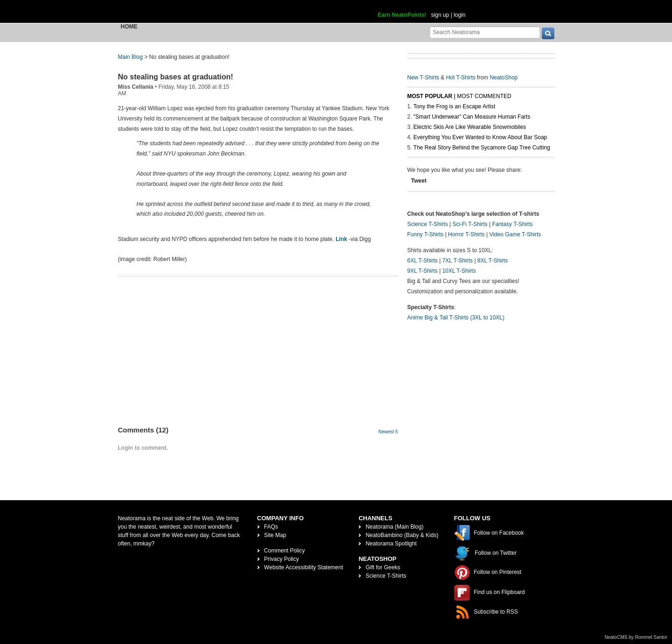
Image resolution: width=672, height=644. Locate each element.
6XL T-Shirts (423, 261)
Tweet (419, 181)
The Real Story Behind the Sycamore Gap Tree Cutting (482, 148)
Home (129, 27)
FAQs (271, 527)
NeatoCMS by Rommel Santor (636, 637)
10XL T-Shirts (459, 271)
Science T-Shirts (428, 224)
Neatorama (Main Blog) (394, 527)
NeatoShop (504, 78)
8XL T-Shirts (493, 261)
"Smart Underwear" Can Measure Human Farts (472, 117)
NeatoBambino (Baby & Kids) (402, 535)
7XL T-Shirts (458, 261)
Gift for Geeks (383, 567)
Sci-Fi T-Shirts (470, 224)
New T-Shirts (423, 78)
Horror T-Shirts (466, 234)
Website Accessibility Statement (304, 567)
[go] (548, 33)
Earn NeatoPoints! (402, 15)
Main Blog (130, 57)
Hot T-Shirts (461, 78)
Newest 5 (388, 432)
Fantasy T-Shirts (512, 224)
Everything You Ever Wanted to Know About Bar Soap (480, 137)
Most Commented (484, 96)
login (459, 15)
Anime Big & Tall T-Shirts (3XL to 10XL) (456, 318)
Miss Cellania (136, 87)
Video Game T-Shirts (515, 234)
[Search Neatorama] (485, 32)
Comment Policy (284, 551)
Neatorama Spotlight (391, 544)
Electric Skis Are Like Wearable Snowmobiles (470, 127)
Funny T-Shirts (426, 234)
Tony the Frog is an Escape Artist (454, 106)
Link (341, 239)
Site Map (275, 535)
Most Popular (430, 96)
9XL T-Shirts (423, 271)
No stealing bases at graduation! (176, 77)
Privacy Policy (282, 559)
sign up (440, 15)
